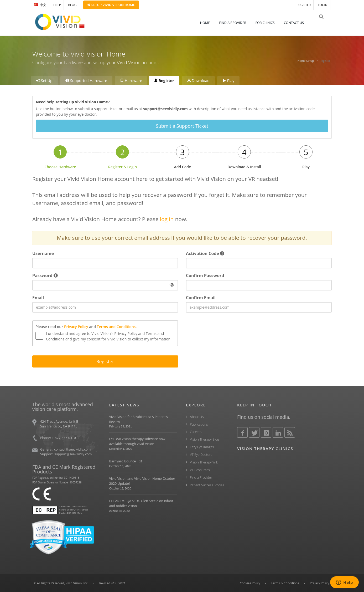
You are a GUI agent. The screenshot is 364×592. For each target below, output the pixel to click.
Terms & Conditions (285, 583)
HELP (57, 5)
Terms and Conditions (116, 326)
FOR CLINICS (269, 23)
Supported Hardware (86, 81)
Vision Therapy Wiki (204, 462)
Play (228, 81)
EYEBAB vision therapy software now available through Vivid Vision (137, 441)
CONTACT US (298, 23)
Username (43, 253)
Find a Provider (201, 477)
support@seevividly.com (73, 454)
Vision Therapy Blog (204, 439)
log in (167, 219)
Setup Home (111, 5)
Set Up (44, 81)
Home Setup (306, 61)
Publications (199, 424)
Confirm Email (201, 297)
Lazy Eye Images (202, 447)
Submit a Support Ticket (182, 126)
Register (164, 81)
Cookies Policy (250, 583)
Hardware (131, 81)
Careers (196, 432)
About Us (197, 417)
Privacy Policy (76, 326)
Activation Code (205, 253)
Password (45, 275)
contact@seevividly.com (72, 449)
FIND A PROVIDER (236, 23)
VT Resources (200, 470)
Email (38, 297)
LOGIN (323, 5)
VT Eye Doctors (201, 454)
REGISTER (304, 5)
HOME (209, 23)
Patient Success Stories (207, 485)
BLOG (72, 5)
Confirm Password (205, 275)
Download (198, 81)
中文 (40, 5)
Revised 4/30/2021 (112, 583)
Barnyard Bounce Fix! (126, 461)
